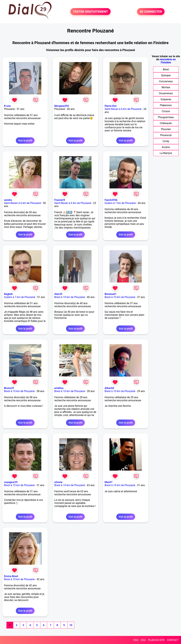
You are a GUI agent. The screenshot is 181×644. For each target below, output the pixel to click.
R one (7, 106)
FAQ (136, 640)
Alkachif (109, 388)
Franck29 (60, 200)
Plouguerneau (166, 117)
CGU (143, 640)
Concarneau (166, 81)
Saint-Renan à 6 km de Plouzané (123, 109)
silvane (58, 482)
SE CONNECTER (151, 12)
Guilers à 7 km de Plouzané (120, 203)
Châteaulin (166, 123)
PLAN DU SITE (156, 640)
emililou (59, 388)
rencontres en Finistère (168, 61)
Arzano (166, 147)
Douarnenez (166, 93)
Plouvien (166, 129)
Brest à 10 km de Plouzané (70, 297)
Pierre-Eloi (111, 106)
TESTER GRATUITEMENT (90, 12)
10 (71, 625)
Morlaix (166, 87)
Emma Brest (11, 576)
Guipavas (166, 99)
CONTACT (173, 640)
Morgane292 (62, 106)
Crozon (166, 111)
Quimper (166, 75)
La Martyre (166, 153)
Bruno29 (9, 388)
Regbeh (8, 294)
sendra (8, 200)
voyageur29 (11, 482)
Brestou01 (111, 294)
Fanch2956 (111, 200)
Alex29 (58, 294)
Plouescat (166, 135)
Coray (166, 141)
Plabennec (166, 105)
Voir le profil (25, 141)
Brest (166, 69)
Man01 (109, 482)
